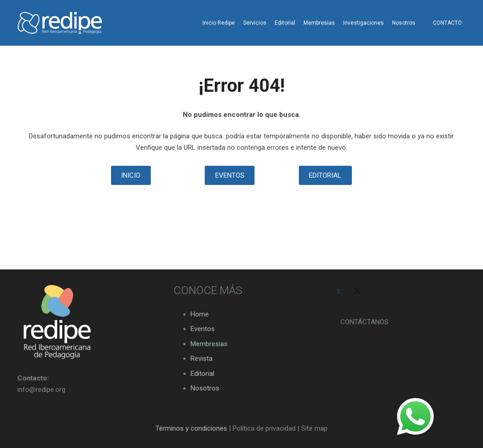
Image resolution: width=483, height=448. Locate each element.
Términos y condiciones (191, 428)
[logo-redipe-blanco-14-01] (60, 23)
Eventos (203, 329)
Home (200, 314)
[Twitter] (357, 292)
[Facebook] (339, 292)
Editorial (202, 374)
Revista (202, 358)
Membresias (209, 344)
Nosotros (205, 388)
